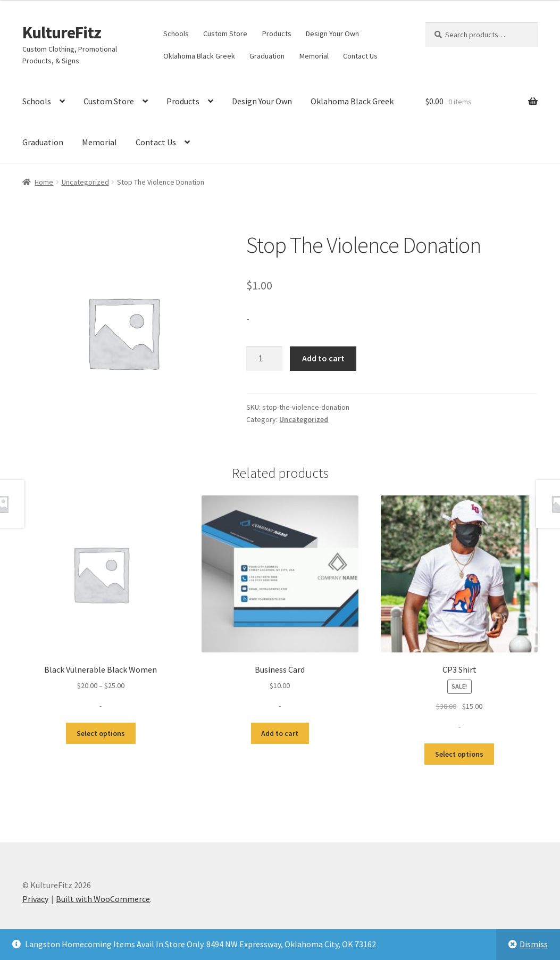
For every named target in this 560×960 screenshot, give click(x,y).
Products (277, 34)
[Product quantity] (264, 359)
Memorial (314, 56)
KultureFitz (62, 32)
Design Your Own (332, 34)
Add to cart (323, 358)
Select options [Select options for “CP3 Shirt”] (459, 754)
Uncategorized (85, 182)
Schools (176, 34)
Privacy (35, 899)
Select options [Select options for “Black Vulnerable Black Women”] (101, 733)
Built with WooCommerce (103, 899)
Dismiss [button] (534, 944)
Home (44, 182)
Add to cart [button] (280, 733)
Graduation (267, 56)
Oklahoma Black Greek (199, 56)
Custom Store (225, 34)
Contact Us (360, 56)
